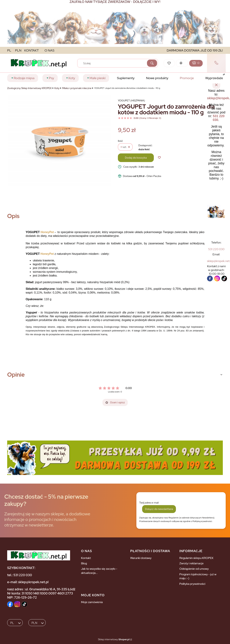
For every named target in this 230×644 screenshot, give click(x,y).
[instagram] (217, 278)
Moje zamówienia (92, 602)
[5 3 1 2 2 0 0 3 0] (216, 249)
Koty (57, 88)
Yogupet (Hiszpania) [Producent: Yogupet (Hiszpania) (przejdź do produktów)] (131, 100)
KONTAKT (32, 50)
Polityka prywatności (192, 584)
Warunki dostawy (141, 558)
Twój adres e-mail (149, 503)
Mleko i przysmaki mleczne (77, 88)
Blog (84, 563)
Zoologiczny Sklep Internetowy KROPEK (29, 88)
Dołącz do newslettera (159, 509)
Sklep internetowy (114, 639)
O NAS (50, 50)
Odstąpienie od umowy (194, 569)
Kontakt (86, 558)
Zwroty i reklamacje (191, 563)
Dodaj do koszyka (136, 158)
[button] (152, 63)
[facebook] (210, 278)
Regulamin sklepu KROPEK (196, 558)
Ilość (120, 141)
